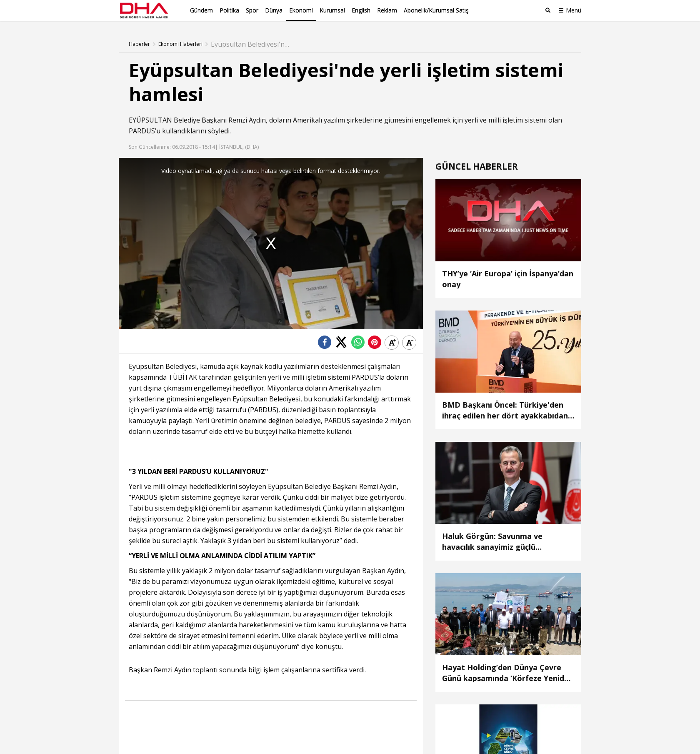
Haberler (139, 44)
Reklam (387, 10)
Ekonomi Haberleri (180, 44)
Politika (229, 10)
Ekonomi (301, 10)
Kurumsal (332, 10)
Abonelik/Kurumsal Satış (436, 10)
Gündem (201, 10)
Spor (252, 10)
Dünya (274, 10)
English (361, 10)
